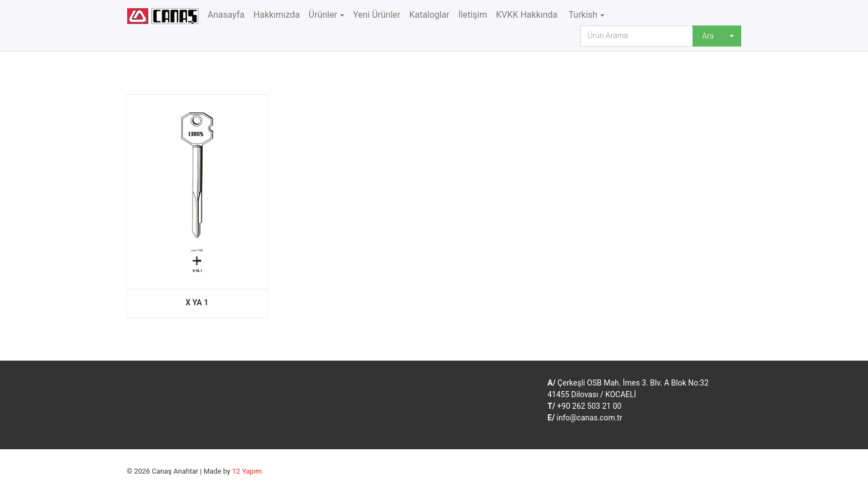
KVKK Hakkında (527, 15)
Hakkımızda (277, 15)
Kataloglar (429, 15)
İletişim (473, 15)
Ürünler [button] (323, 15)
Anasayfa (226, 15)
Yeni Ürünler (377, 15)
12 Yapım (247, 471)
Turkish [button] (582, 15)
